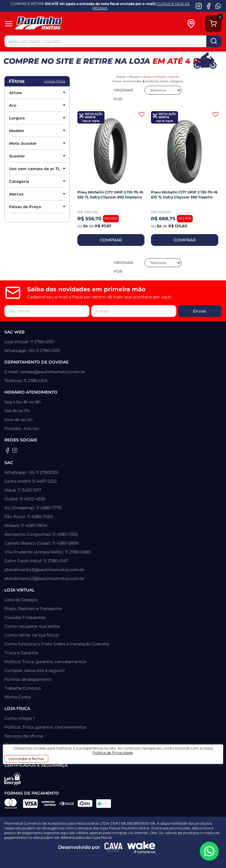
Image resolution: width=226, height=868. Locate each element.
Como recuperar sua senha (32, 626)
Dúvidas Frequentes (25, 617)
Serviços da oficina (24, 736)
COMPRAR (111, 240)
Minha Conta (18, 697)
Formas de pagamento (28, 679)
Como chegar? (20, 718)
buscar (214, 41)
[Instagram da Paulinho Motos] (199, 6)
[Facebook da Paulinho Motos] (208, 6)
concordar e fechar (26, 759)
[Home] (48, 24)
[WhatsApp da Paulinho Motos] (218, 6)
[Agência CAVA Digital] (114, 847)
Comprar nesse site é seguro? (35, 670)
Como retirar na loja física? (32, 635)
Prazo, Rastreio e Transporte (33, 609)
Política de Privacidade (113, 753)
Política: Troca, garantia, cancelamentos (45, 662)
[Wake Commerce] (141, 847)
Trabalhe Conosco (23, 688)
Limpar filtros (55, 81)
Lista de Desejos (21, 600)
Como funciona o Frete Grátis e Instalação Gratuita (57, 644)
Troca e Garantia (21, 653)
